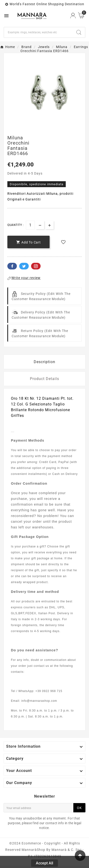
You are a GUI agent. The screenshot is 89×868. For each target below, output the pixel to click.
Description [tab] (44, 362)
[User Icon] (73, 16)
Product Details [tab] (44, 379)
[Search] (38, 32)
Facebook (12, 266)
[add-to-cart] (28, 242)
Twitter (24, 266)
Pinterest (36, 266)
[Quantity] (30, 225)
